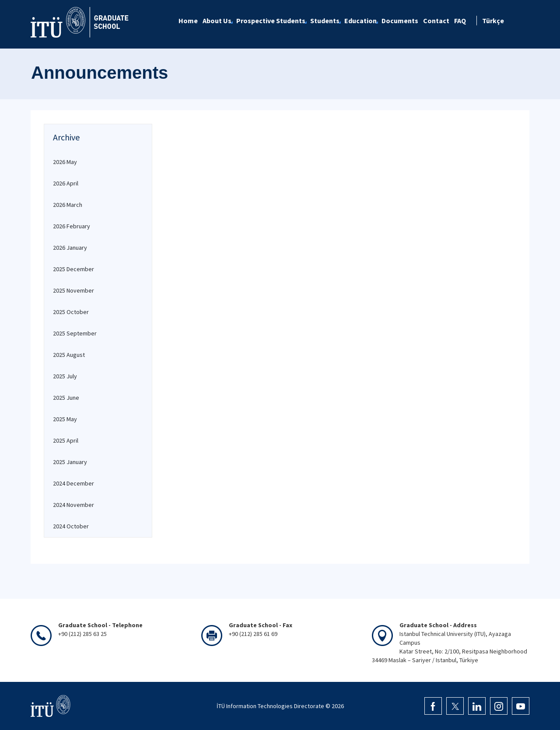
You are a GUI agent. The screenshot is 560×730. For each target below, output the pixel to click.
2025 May (65, 419)
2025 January (70, 462)
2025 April (66, 440)
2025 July (65, 376)
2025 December (73, 269)
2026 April (66, 183)
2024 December (73, 483)
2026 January (70, 248)
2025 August (69, 355)
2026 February (72, 226)
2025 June (66, 398)
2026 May (65, 162)
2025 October (71, 312)
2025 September (75, 333)
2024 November (73, 505)
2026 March (68, 205)
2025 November (73, 290)
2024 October (71, 526)
